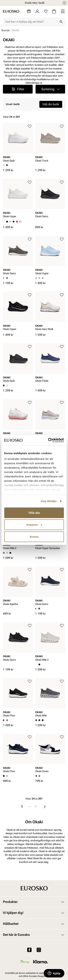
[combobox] (31, 22)
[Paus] (64, 3)
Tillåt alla (34, 513)
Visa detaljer (49, 501)
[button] (50, 89)
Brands (6, 30)
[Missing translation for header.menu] (63, 11)
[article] (18, 144)
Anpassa (34, 525)
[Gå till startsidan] (11, 11)
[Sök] (61, 22)
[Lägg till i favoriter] (30, 126)
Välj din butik (51, 104)
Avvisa (34, 536)
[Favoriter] (46, 11)
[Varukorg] (54, 11)
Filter (18, 89)
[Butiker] (29, 11)
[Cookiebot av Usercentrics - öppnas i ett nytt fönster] (48, 440)
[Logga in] (37, 11)
